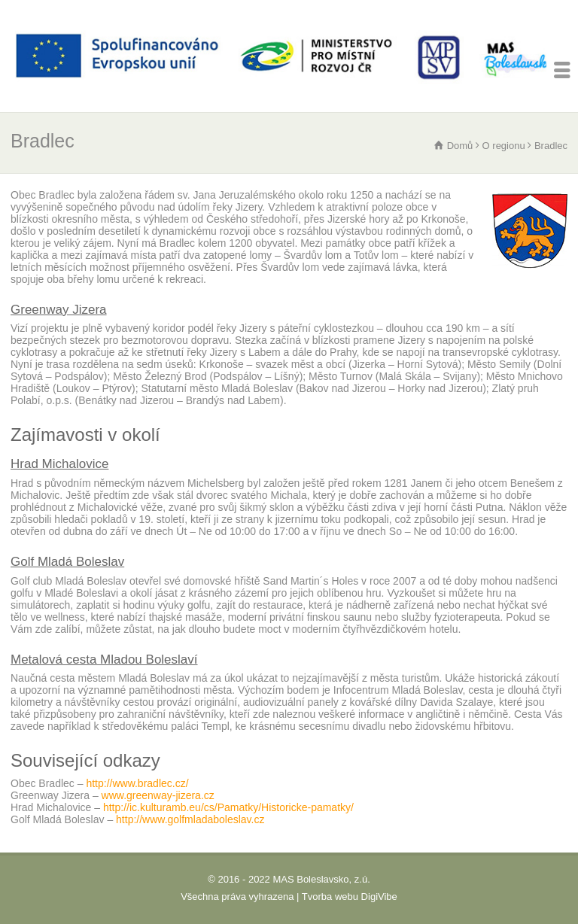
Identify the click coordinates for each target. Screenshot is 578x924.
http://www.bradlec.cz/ (137, 783)
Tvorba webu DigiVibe (350, 897)
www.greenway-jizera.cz (158, 795)
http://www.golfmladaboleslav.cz (190, 819)
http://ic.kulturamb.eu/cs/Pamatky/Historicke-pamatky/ (228, 807)
